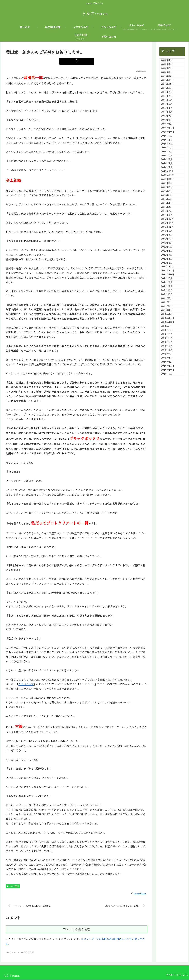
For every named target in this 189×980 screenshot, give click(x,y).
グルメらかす (26, 684)
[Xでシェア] (77, 61)
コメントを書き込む (77, 930)
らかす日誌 (13, 886)
